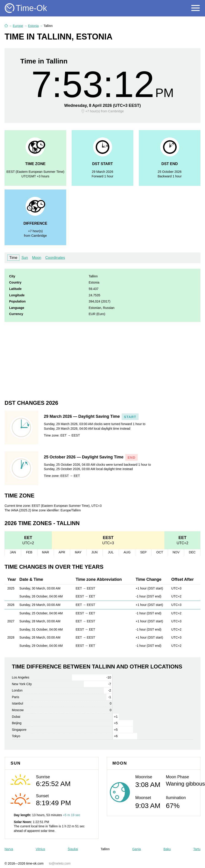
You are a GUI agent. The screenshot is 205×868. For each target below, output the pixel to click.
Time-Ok (31, 8)
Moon (37, 258)
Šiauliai (73, 849)
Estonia (33, 26)
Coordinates (55, 258)
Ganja (136, 849)
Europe (18, 26)
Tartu (197, 849)
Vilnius (40, 849)
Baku (167, 849)
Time (13, 258)
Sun (25, 258)
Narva (9, 849)
